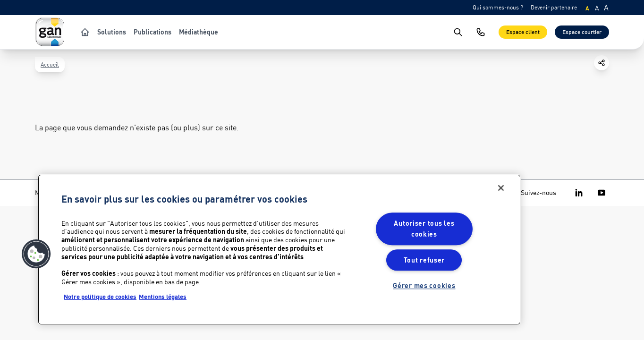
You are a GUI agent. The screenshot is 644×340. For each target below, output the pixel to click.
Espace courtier (582, 32)
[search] (458, 32)
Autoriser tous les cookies (424, 229)
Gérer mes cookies (424, 285)
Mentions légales (163, 297)
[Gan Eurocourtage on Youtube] (602, 193)
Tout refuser (424, 260)
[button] (36, 254)
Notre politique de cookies (100, 297)
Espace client (523, 32)
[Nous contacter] (481, 32)
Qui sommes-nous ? (498, 7)
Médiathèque (199, 32)
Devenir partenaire (554, 7)
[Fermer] (501, 188)
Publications (153, 32)
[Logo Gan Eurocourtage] (50, 32)
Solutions (112, 32)
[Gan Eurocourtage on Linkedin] (579, 193)
